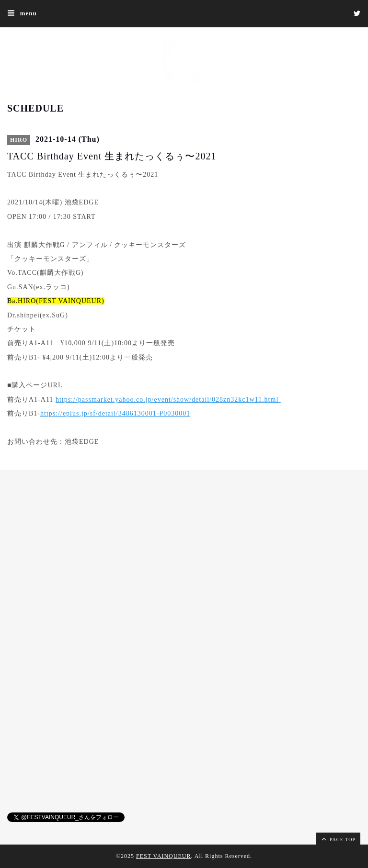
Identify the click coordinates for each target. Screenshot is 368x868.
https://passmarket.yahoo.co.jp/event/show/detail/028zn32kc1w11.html (168, 400)
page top (338, 839)
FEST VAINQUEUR (163, 856)
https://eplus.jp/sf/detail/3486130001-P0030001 (115, 413)
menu (22, 13)
